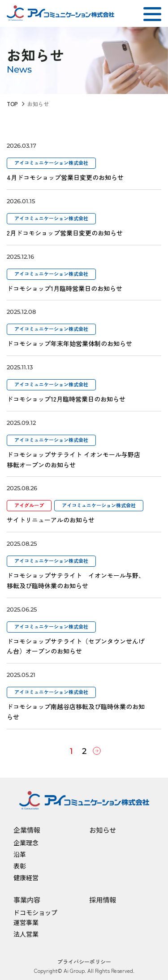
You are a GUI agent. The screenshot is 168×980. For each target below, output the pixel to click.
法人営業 (26, 934)
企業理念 (26, 843)
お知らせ (103, 830)
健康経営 (26, 877)
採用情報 (103, 900)
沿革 (20, 854)
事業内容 (27, 900)
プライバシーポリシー (84, 961)
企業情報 (27, 830)
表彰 (20, 866)
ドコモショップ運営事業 (35, 918)
